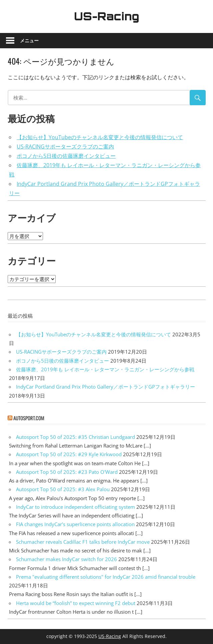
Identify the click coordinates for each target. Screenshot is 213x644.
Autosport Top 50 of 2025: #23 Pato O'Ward (67, 472)
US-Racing (107, 16)
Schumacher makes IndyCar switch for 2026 (66, 559)
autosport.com (29, 418)
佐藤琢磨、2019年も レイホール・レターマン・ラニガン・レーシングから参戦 (105, 369)
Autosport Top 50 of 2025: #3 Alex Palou (63, 489)
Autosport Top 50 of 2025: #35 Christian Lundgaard (75, 437)
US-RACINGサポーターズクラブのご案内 (65, 147)
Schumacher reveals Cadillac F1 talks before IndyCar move (83, 542)
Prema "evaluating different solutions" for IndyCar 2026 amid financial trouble (106, 577)
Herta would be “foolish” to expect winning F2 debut (76, 603)
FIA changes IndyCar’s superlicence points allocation (75, 524)
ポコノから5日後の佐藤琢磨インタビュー (66, 156)
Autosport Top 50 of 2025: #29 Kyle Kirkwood (69, 454)
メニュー (29, 40)
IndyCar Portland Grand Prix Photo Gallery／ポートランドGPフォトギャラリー (105, 387)
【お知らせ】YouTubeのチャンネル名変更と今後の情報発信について (100, 137)
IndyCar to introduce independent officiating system (75, 507)
